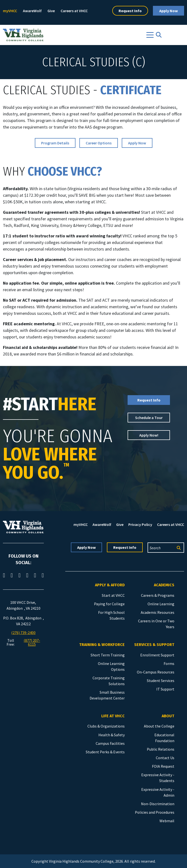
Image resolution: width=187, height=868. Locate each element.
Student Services (161, 681)
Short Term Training (108, 655)
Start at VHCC (113, 595)
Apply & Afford (110, 585)
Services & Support (154, 645)
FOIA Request (163, 766)
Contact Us (165, 758)
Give (51, 11)
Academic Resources (158, 612)
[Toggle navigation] (150, 35)
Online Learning (161, 604)
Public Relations (161, 749)
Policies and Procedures (155, 812)
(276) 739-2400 (23, 633)
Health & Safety (112, 735)
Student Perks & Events (105, 752)
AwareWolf (32, 11)
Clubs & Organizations (106, 726)
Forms (169, 663)
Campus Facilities (110, 743)
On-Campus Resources (156, 672)
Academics (164, 585)
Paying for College (109, 604)
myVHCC (10, 11)
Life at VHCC (113, 716)
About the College (159, 726)
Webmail (167, 821)
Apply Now (168, 11)
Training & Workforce (102, 645)
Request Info (130, 11)
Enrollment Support (157, 655)
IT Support (165, 689)
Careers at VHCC (74, 11)
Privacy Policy (140, 524)
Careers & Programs (158, 595)
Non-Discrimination (158, 804)
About (168, 716)
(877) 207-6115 (32, 642)
